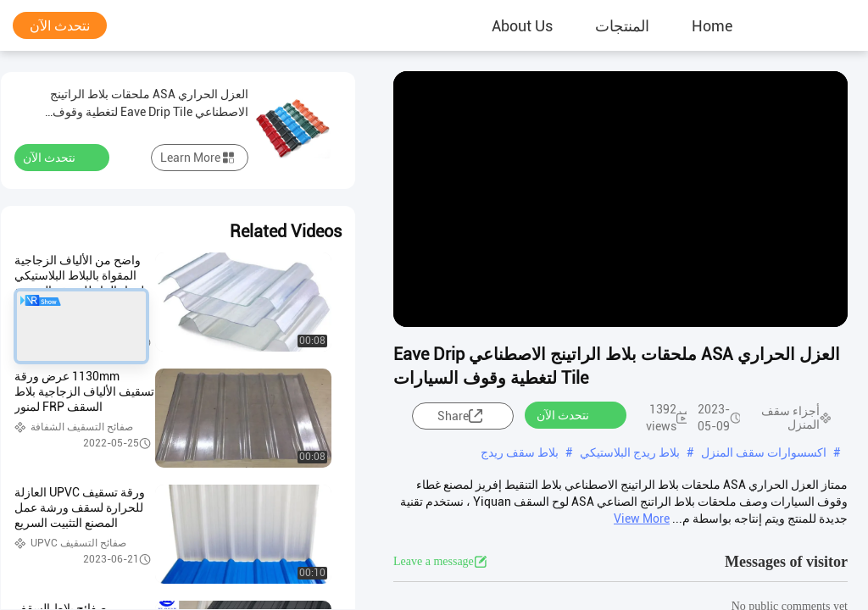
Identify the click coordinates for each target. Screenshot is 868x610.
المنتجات (622, 25)
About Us (522, 25)
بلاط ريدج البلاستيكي (630, 452)
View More (642, 518)
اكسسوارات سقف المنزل (764, 452)
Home (712, 25)
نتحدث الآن (60, 26)
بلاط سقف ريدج (520, 452)
